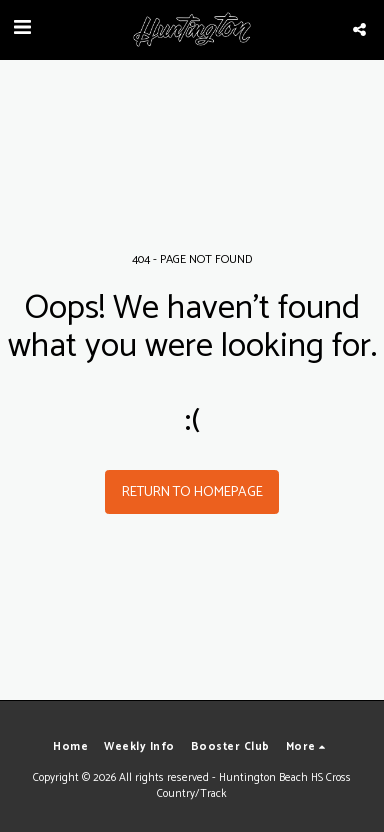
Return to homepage (192, 492)
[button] (22, 28)
